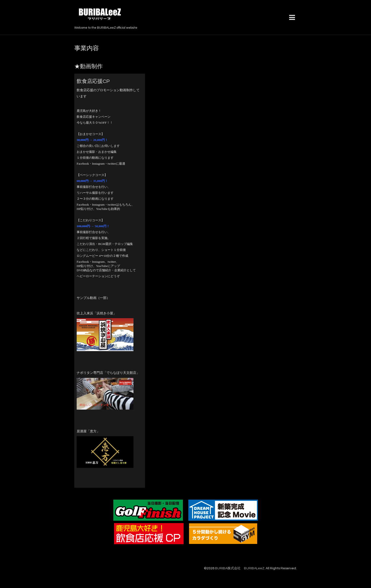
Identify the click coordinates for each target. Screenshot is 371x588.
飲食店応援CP (93, 81)
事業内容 (87, 48)
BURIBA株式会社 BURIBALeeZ (240, 568)
